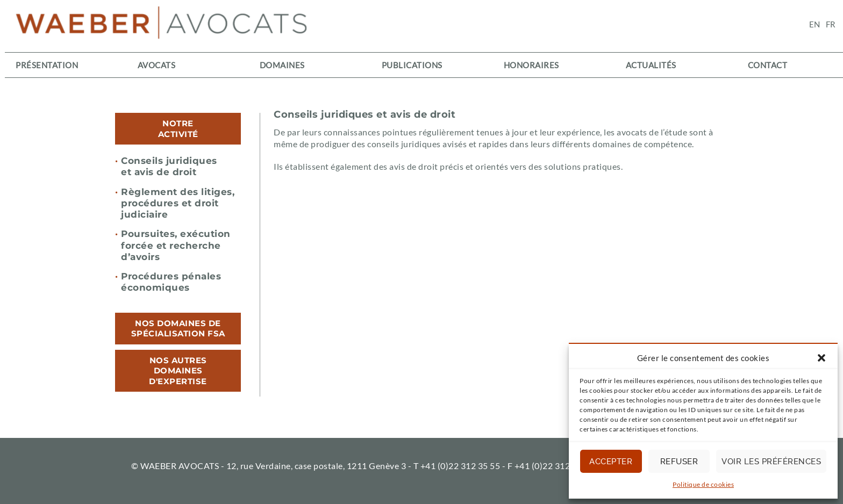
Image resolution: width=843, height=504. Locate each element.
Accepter (611, 462)
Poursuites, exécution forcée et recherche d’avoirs (173, 245)
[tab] (178, 129)
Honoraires (531, 65)
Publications (412, 65)
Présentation (47, 65)
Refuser (679, 462)
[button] (821, 358)
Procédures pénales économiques (168, 282)
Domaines (282, 65)
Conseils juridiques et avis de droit (166, 166)
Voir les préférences (771, 462)
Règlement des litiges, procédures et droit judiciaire (175, 203)
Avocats (157, 65)
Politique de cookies (703, 484)
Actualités (651, 65)
